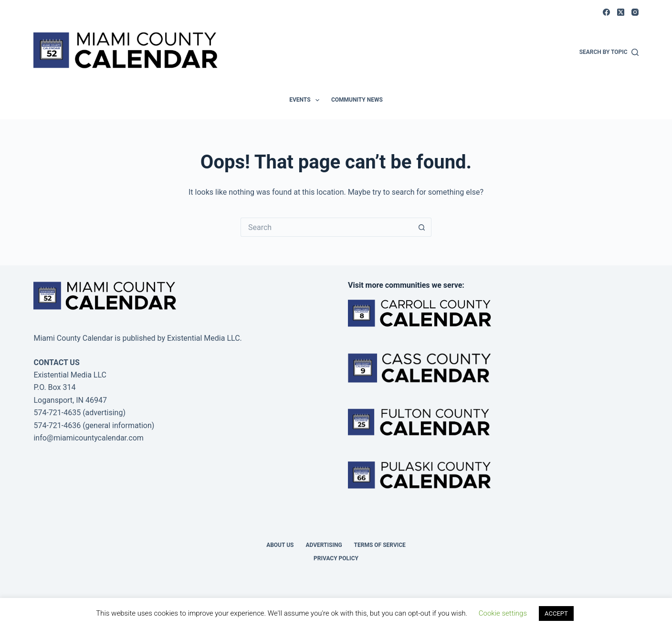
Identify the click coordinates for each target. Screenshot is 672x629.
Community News (357, 100)
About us (280, 545)
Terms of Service (380, 545)
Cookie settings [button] (503, 613)
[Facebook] (606, 12)
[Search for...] (326, 227)
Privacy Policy (336, 558)
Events (306, 100)
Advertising (324, 545)
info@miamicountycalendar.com (88, 438)
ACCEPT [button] (556, 613)
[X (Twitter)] (621, 12)
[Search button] (422, 227)
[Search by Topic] (609, 52)
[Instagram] (635, 12)
